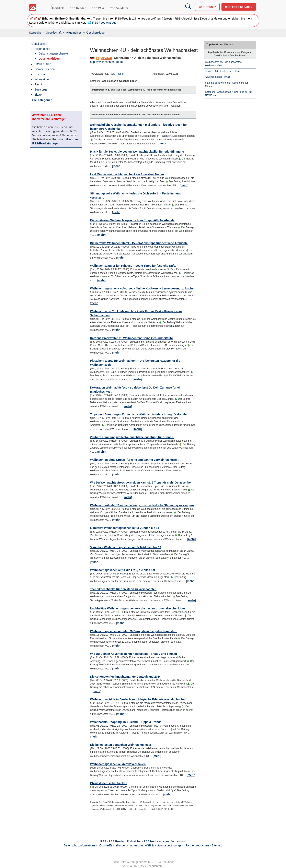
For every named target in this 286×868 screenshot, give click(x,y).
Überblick (57, 8)
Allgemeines (42, 49)
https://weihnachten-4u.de (106, 62)
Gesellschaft (39, 44)
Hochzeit (40, 74)
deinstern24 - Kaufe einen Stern (222, 71)
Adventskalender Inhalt (218, 77)
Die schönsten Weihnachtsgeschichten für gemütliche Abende (132, 220)
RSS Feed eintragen (239, 7)
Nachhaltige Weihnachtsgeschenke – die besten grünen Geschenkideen (139, 608)
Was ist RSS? (207, 7)
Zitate (38, 95)
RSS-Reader (117, 74)
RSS (103, 841)
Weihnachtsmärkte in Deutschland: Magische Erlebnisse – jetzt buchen (138, 699)
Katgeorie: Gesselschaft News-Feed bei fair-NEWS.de (229, 94)
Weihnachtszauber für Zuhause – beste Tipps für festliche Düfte (133, 266)
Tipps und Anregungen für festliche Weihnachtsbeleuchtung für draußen (139, 414)
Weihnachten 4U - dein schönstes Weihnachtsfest (223, 64)
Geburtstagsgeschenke (53, 53)
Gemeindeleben (45, 69)
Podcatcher (134, 841)
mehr (163, 143)
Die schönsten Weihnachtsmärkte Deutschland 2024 (125, 677)
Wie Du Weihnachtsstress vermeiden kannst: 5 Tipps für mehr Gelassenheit (141, 483)
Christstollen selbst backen (109, 783)
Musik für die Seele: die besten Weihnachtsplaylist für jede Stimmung (137, 152)
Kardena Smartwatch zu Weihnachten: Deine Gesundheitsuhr (132, 338)
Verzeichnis (179, 841)
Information (42, 79)
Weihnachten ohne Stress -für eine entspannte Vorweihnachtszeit (134, 460)
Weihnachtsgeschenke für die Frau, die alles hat (123, 570)
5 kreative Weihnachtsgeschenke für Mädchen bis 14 (126, 547)
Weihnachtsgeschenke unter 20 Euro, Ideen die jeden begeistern (134, 631)
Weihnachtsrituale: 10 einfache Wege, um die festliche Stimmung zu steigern (142, 505)
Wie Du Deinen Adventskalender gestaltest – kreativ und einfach (134, 654)
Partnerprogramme (197, 845)
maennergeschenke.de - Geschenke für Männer (227, 85)
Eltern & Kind (43, 64)
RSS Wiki (98, 8)
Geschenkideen (49, 59)
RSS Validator (119, 8)
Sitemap (217, 845)
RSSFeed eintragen (156, 841)
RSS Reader (78, 8)
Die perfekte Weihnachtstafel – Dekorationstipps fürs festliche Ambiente (139, 243)
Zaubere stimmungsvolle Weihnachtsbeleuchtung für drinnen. (132, 437)
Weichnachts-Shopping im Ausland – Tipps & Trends (126, 722)
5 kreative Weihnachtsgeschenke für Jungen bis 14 (125, 528)
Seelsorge (41, 90)
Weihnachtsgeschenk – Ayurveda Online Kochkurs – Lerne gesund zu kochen (143, 288)
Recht (38, 84)
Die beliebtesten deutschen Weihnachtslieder (121, 745)
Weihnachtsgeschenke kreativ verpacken (118, 764)
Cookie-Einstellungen (113, 845)
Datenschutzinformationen (81, 845)
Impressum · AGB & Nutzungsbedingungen (156, 845)
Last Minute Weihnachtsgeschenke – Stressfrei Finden (127, 174)
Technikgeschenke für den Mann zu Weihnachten (123, 589)
